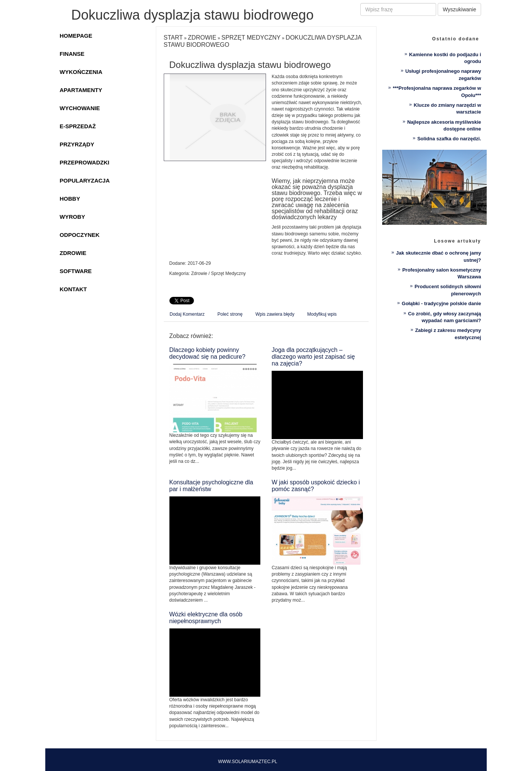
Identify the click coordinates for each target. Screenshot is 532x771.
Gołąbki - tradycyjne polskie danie (441, 303)
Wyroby (72, 217)
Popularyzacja (85, 180)
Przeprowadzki (85, 162)
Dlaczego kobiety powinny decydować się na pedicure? (208, 353)
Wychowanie (80, 108)
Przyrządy (77, 144)
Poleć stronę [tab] (230, 314)
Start (173, 38)
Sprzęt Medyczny (251, 38)
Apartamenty (81, 90)
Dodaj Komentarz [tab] (187, 314)
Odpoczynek (80, 235)
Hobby (70, 199)
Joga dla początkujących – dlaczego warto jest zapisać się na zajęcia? (313, 357)
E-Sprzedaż (78, 126)
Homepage (76, 36)
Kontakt (73, 289)
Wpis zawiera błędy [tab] (275, 314)
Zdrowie (73, 253)
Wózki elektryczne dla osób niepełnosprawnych (206, 618)
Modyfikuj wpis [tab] (322, 314)
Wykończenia (81, 72)
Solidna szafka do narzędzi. (449, 139)
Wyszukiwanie (459, 9)
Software (76, 271)
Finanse (72, 54)
